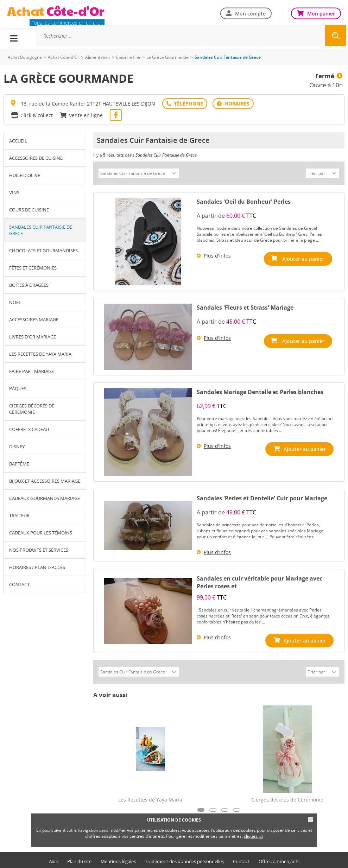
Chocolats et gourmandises (43, 251)
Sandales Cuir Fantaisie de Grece (41, 230)
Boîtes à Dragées (29, 285)
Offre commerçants (279, 859)
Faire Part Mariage (31, 371)
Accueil (18, 141)
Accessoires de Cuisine (36, 158)
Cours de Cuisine (29, 210)
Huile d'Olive (25, 175)
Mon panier (321, 13)
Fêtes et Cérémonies (33, 268)
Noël (15, 302)
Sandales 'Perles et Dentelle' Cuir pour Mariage (262, 497)
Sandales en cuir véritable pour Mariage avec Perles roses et (260, 581)
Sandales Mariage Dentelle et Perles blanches (260, 391)
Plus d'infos (217, 255)
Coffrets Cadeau (29, 429)
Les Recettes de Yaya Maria (40, 354)
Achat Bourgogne (25, 57)
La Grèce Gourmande (167, 57)
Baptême (19, 464)
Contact (19, 584)
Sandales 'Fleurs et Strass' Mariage (245, 306)
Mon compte (250, 13)
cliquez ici (253, 836)
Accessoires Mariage (34, 319)
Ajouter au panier (305, 258)
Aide (53, 859)
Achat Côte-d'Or (64, 57)
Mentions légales (118, 859)
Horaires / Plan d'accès (37, 567)
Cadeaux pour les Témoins (41, 533)
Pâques (18, 388)
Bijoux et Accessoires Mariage (45, 481)
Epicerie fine (128, 57)
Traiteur (19, 515)
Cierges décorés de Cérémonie (32, 409)
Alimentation (98, 57)
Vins (14, 192)
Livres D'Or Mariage (33, 337)
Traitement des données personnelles (184, 859)
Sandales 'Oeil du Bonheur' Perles (244, 201)
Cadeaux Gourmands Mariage (45, 498)
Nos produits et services (39, 550)
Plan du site (79, 859)
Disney (17, 446)
